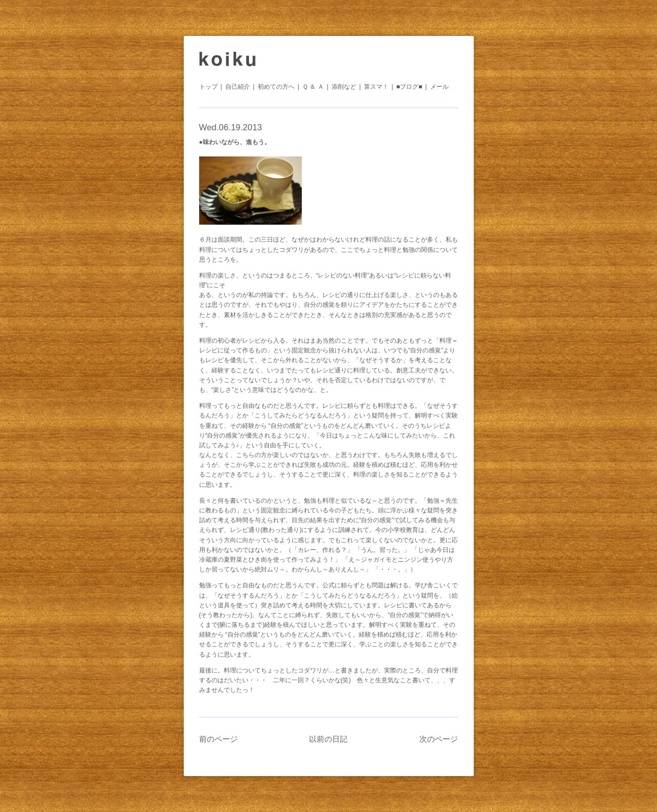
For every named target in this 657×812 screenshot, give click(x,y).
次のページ (439, 739)
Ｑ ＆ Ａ (313, 87)
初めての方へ (276, 87)
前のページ (218, 739)
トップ (208, 87)
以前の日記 (328, 739)
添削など (344, 87)
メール (439, 87)
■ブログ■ (409, 87)
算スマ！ (376, 87)
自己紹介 (238, 87)
